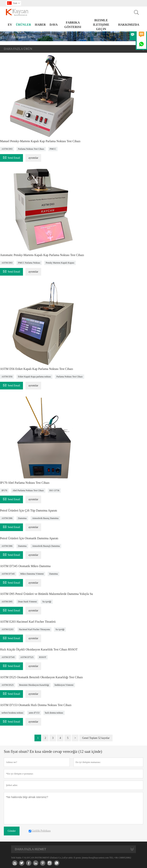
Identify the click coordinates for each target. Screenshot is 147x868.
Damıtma (22, 518)
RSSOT (43, 657)
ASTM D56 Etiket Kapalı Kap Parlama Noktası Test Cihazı (37, 369)
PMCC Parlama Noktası (29, 263)
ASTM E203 (7, 629)
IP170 (4, 490)
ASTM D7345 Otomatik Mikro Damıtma (25, 566)
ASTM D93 (7, 149)
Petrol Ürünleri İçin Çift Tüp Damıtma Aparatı (29, 510)
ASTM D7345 (8, 574)
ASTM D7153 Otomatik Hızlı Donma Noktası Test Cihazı (36, 705)
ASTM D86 (7, 518)
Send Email (11, 157)
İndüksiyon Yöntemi (64, 685)
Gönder (12, 831)
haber (40, 25)
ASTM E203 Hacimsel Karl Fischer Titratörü (28, 622)
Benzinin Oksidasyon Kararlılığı (34, 685)
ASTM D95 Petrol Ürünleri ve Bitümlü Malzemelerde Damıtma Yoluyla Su (46, 594)
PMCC (53, 149)
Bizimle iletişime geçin (101, 25)
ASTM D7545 (8, 657)
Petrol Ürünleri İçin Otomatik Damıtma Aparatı (29, 538)
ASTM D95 (7, 602)
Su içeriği (47, 602)
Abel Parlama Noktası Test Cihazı (28, 490)
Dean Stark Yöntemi (27, 602)
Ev (10, 25)
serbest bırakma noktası (12, 713)
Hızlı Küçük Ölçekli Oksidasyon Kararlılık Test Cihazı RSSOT (39, 649)
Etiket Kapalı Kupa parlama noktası (34, 377)
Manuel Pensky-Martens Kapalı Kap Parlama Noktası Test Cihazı (40, 141)
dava (54, 25)
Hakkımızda (129, 25)
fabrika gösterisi (73, 25)
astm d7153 (34, 713)
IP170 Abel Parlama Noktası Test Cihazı (25, 483)
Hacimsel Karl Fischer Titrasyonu (34, 629)
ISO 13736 (54, 490)
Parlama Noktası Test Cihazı (31, 149)
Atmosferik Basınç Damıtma (45, 518)
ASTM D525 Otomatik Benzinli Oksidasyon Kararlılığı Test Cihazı (41, 677)
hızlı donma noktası (54, 713)
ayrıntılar (33, 158)
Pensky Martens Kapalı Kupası (60, 263)
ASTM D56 (7, 377)
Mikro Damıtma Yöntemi (32, 574)
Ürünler (23, 25)
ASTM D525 (8, 685)
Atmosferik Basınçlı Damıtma (46, 546)
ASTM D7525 (27, 657)
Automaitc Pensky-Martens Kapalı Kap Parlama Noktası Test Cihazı (42, 255)
